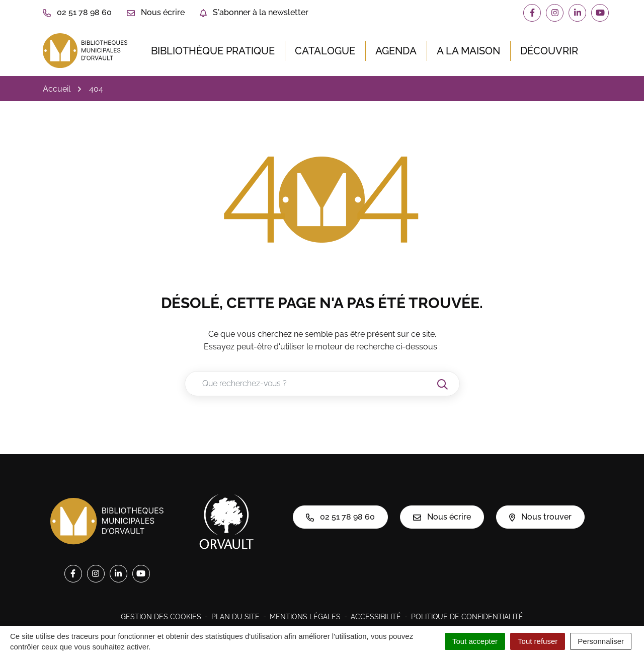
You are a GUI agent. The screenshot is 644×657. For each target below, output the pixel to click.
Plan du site (235, 617)
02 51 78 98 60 (340, 517)
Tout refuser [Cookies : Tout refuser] (538, 641)
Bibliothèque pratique (213, 51)
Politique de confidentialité (467, 617)
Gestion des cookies (161, 617)
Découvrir (549, 51)
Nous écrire (442, 517)
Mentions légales (305, 617)
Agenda (396, 51)
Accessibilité (376, 617)
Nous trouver (540, 517)
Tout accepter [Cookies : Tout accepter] (475, 641)
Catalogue (325, 51)
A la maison (468, 51)
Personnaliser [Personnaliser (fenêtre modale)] (601, 641)
